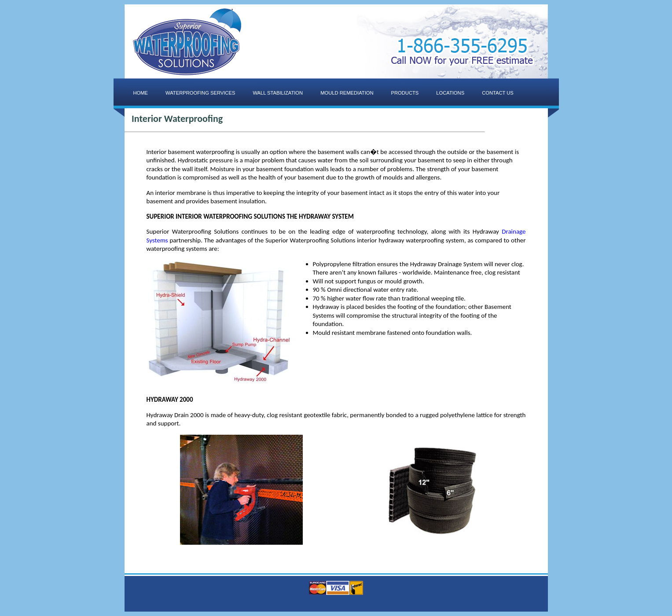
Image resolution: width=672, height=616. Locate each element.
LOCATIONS (450, 93)
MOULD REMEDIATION (347, 93)
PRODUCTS (405, 93)
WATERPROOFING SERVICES (200, 93)
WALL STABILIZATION (278, 93)
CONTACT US (498, 93)
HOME (141, 93)
